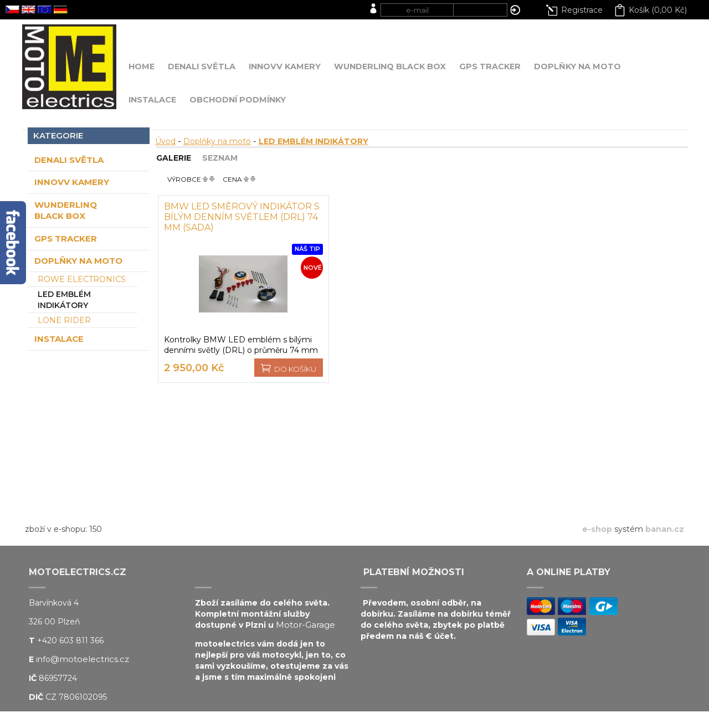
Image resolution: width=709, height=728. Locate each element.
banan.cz (665, 529)
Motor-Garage (305, 625)
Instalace (59, 339)
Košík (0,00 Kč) (658, 10)
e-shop (597, 529)
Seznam (220, 158)
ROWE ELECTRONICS (82, 279)
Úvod (165, 141)
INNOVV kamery (72, 182)
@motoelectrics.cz (90, 659)
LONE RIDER (64, 320)
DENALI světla (69, 160)
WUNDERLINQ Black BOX (66, 210)
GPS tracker (66, 239)
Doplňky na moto (78, 261)
